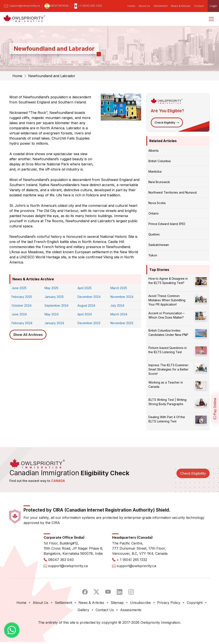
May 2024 (52, 314)
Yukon (153, 255)
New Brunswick (159, 182)
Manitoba (155, 171)
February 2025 (22, 297)
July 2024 (117, 305)
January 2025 (54, 297)
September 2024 (56, 305)
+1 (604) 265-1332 (87, 6)
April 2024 (85, 314)
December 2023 (89, 323)
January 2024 (54, 323)
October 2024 (21, 305)
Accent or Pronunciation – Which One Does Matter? (166, 315)
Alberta (153, 151)
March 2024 (119, 314)
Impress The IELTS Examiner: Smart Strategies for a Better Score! (169, 369)
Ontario (154, 213)
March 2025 (119, 288)
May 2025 (51, 288)
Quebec (154, 234)
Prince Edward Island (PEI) (167, 224)
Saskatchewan (159, 245)
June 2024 (19, 314)
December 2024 (89, 297)
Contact (199, 6)
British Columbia (160, 161)
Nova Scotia (157, 203)
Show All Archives (28, 335)
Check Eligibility (167, 122)
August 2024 (86, 305)
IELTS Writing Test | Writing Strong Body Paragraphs (167, 402)
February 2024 (22, 323)
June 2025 (19, 288)
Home (131, 6)
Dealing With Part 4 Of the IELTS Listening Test (167, 419)
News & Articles (181, 6)
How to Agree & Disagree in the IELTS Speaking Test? (168, 281)
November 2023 (122, 323)
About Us (144, 6)
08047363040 (56, 6)
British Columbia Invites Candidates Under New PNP (168, 333)
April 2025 (84, 288)
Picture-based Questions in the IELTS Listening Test (168, 350)
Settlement (161, 6)
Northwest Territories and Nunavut (173, 192)
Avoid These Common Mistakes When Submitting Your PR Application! (167, 300)
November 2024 (122, 297)
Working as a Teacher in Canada (166, 384)
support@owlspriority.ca (22, 6)
